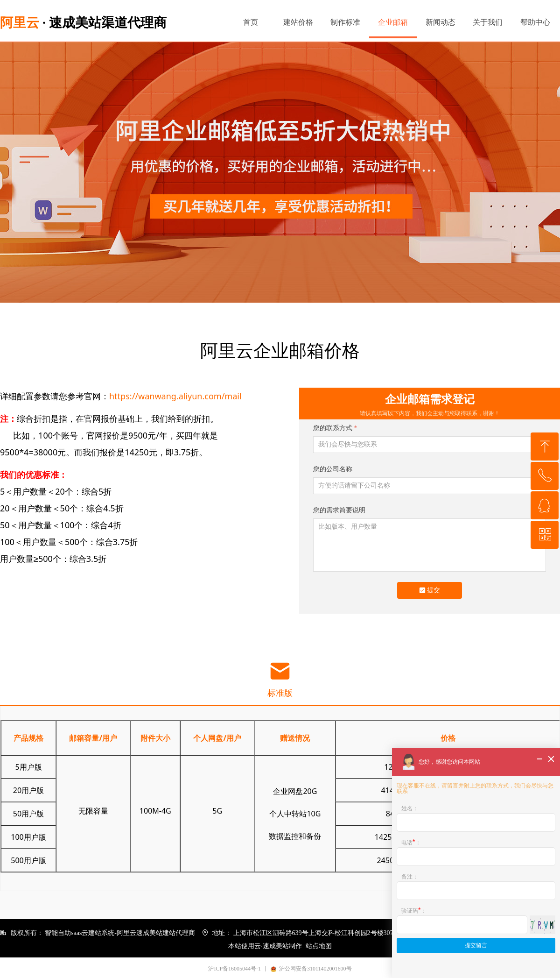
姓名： (410, 808)
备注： (410, 876)
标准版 (280, 693)
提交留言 (476, 945)
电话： (411, 842)
